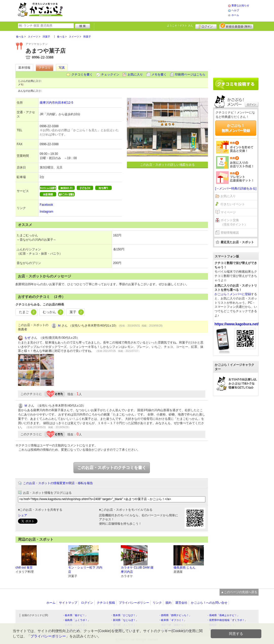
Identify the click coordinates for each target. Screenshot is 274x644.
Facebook (46, 205)
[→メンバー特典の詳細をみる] (236, 188)
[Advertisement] (151, 10)
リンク (157, 603)
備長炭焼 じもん (184, 567)
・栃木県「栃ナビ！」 (75, 615)
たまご (28, 312)
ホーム (235, 15)
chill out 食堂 (24, 567)
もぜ (27, 338)
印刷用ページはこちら (190, 74)
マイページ (228, 212)
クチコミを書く (82, 74)
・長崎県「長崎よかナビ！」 (223, 615)
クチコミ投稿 (106, 603)
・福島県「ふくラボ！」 (76, 620)
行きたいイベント (233, 204)
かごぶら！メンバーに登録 (233, 294)
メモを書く (159, 74)
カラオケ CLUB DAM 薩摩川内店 (137, 570)
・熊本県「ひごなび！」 (124, 615)
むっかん (53, 312)
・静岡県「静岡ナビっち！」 (175, 615)
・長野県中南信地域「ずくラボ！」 (227, 620)
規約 (168, 603)
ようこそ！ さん (180, 25)
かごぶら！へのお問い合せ (209, 603)
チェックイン (110, 74)
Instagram (46, 212)
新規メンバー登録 (236, 26)
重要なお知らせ (240, 5)
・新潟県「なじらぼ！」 (124, 620)
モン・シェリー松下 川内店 (85, 570)
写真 (62, 68)
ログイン (206, 26)
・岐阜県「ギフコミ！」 (172, 620)
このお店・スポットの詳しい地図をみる (167, 165)
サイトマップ (68, 603)
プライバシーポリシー (134, 603)
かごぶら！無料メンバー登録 (236, 128)
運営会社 (181, 603)
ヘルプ (235, 10)
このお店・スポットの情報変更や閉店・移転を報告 (58, 483)
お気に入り (135, 74)
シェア (23, 515)
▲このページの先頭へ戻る (239, 592)
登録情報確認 (230, 233)
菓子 (77, 312)
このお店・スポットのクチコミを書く (112, 468)
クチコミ (45, 68)
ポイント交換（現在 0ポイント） (234, 222)
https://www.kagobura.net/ (237, 324)
